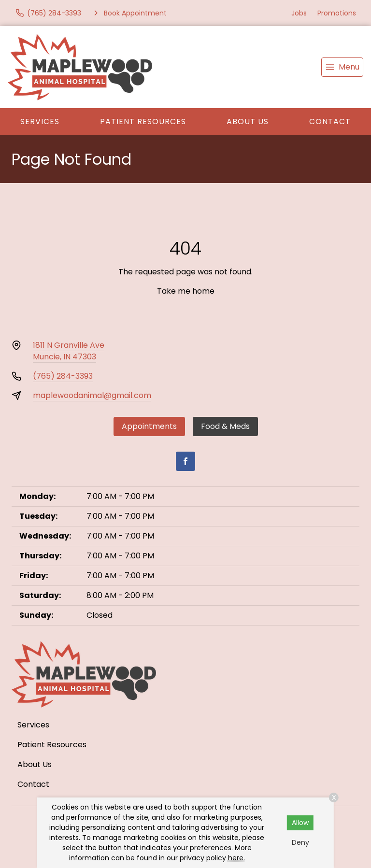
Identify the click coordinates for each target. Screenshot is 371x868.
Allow (300, 823)
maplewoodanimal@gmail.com (92, 395)
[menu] (342, 67)
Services (40, 121)
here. (236, 858)
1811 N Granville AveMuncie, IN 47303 (69, 351)
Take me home (186, 291)
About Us (248, 121)
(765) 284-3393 (63, 376)
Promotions (337, 13)
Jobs (299, 13)
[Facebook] (185, 461)
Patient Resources (143, 121)
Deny (300, 842)
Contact (330, 121)
